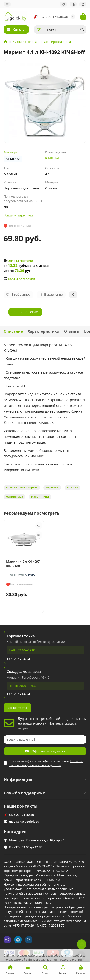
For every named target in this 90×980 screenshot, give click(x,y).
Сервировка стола (57, 42)
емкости (72, 487)
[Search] (65, 29)
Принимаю (76, 971)
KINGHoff (53, 158)
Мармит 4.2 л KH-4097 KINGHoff (23, 564)
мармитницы (40, 496)
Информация (45, 780)
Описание (13, 331)
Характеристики (43, 331)
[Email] (45, 739)
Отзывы (72, 331)
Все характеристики (18, 215)
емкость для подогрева (22, 487)
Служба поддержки (45, 793)
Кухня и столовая (26, 42)
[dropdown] (7, 4)
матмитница (14, 496)
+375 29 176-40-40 (19, 659)
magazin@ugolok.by (24, 822)
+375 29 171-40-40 (50, 17)
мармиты (52, 487)
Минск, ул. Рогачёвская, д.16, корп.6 (37, 840)
